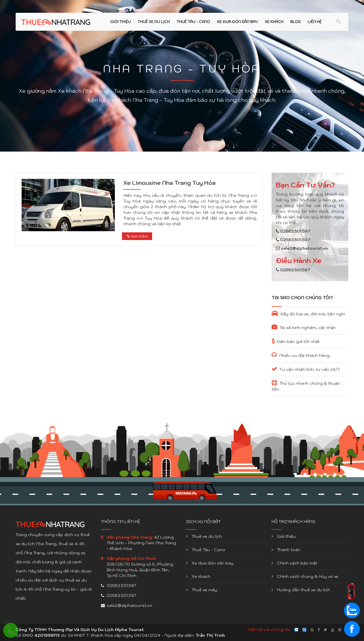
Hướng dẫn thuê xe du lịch (301, 590)
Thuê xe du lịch (154, 22)
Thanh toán (286, 550)
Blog (296, 22)
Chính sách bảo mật (294, 563)
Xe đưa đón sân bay (237, 22)
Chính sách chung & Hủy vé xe (305, 576)
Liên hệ (315, 22)
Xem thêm (137, 236)
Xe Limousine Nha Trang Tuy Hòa (169, 183)
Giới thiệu (121, 22)
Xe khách (274, 22)
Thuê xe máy (202, 590)
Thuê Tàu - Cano (193, 22)
